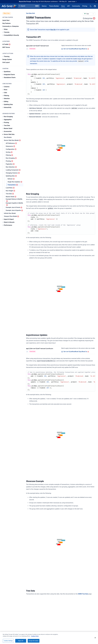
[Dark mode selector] (91, 6)
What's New (7, 13)
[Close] (95, 638)
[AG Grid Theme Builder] (54, 6)
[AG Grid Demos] (44, 6)
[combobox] (89, 14)
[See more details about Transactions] (27, 49)
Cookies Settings (8, 641)
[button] (29, 6)
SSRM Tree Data (83, 594)
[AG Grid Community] (76, 6)
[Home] (9, 6)
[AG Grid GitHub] (95, 6)
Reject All (21, 641)
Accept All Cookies (34, 641)
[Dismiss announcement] (96, 2)
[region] (49, 638)
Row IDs (53, 30)
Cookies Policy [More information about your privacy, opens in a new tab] (35, 636)
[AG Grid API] (68, 6)
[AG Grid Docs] (63, 6)
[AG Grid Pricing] (85, 6)
